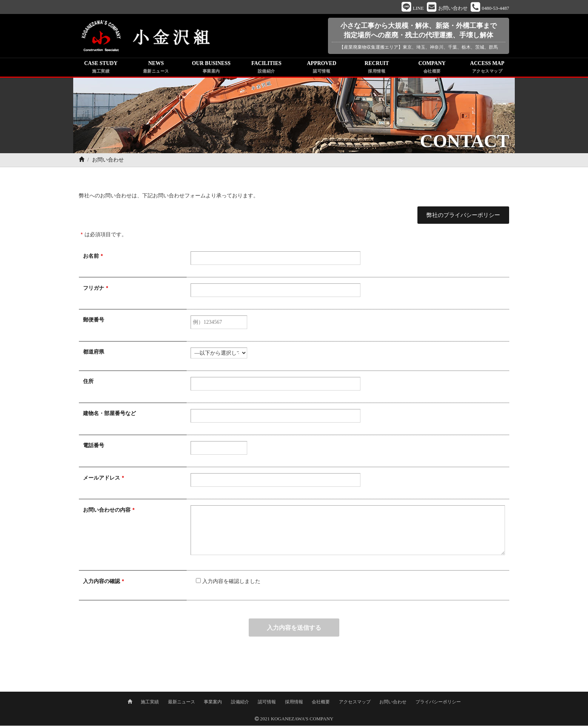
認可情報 (267, 702)
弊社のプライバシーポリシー (464, 216)
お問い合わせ (393, 702)
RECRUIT (377, 69)
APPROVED (322, 69)
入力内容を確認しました (226, 582)
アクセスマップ (355, 702)
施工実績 (150, 702)
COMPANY (432, 69)
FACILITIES (266, 69)
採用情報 (294, 702)
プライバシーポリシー (438, 702)
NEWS (156, 69)
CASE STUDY (101, 69)
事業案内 (213, 702)
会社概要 (321, 702)
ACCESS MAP (487, 69)
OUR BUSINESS (211, 69)
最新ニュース (182, 702)
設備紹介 (240, 702)
